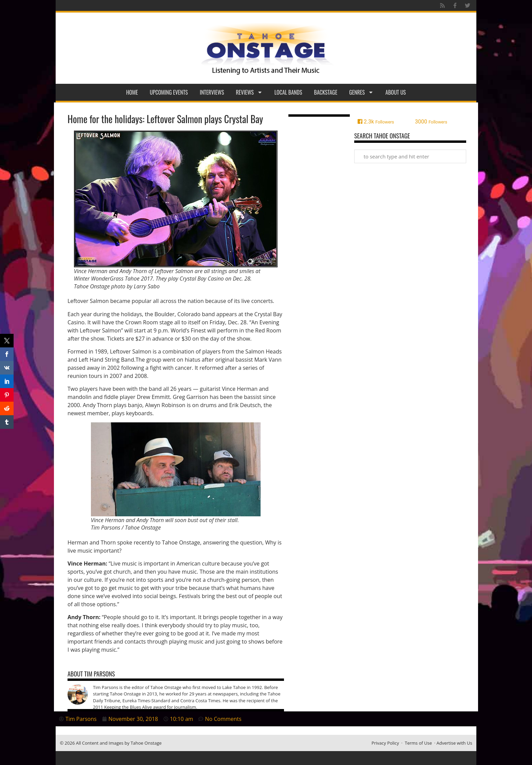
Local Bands (288, 92)
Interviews (212, 92)
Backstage (326, 92)
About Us (396, 92)
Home (132, 92)
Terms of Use (418, 743)
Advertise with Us (454, 743)
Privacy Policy (385, 743)
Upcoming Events (169, 92)
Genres (361, 92)
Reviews (249, 92)
